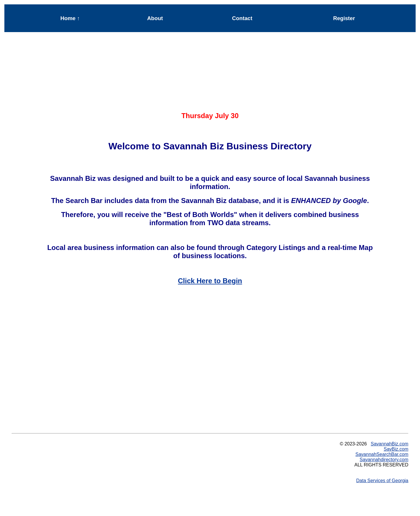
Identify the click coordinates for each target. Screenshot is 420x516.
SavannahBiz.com (390, 444)
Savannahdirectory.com (384, 460)
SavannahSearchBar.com (382, 454)
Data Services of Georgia (382, 481)
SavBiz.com (396, 449)
